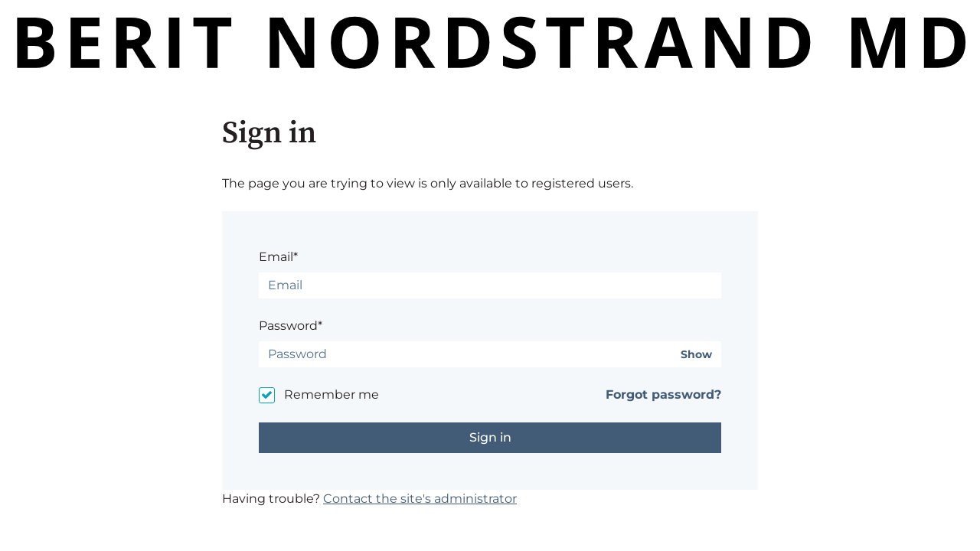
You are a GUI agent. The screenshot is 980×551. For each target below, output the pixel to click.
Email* (278, 257)
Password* (291, 326)
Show (696, 355)
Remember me (332, 395)
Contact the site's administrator (420, 499)
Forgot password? (663, 395)
